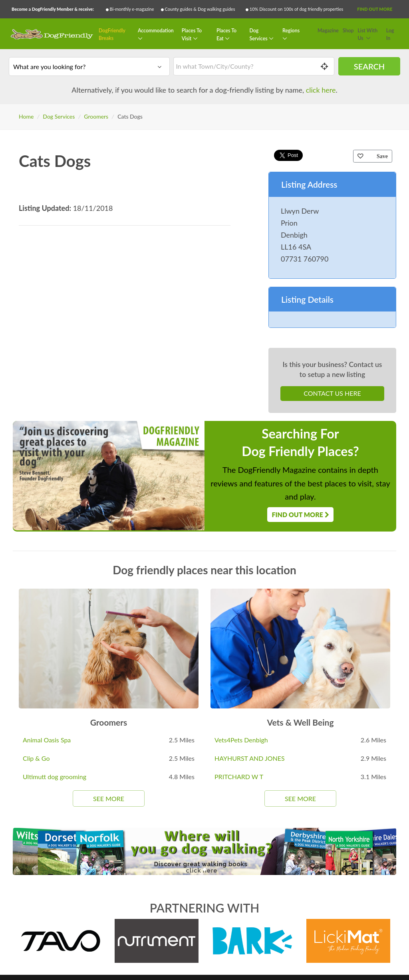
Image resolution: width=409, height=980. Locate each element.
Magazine (328, 31)
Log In (390, 35)
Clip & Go (36, 758)
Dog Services (259, 35)
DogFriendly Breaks (112, 35)
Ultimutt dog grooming (55, 777)
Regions (291, 31)
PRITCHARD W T (239, 777)
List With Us (367, 35)
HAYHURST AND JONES (250, 758)
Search (369, 66)
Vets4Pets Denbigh (241, 740)
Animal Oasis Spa (47, 740)
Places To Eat (226, 35)
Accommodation (156, 31)
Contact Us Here (332, 393)
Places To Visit (192, 35)
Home (26, 116)
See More (109, 798)
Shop (348, 31)
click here (321, 90)
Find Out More (375, 9)
